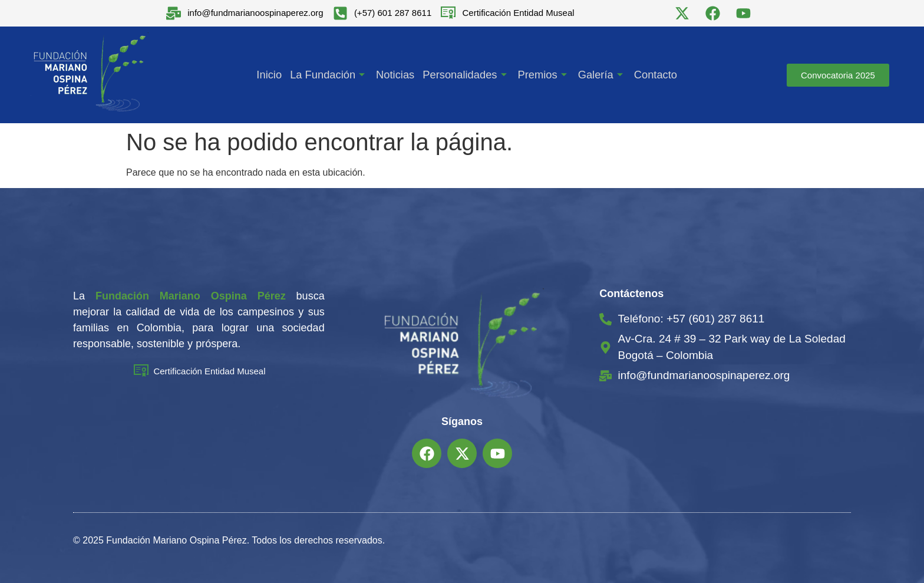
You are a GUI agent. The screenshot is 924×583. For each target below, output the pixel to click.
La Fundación (331, 75)
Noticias (396, 75)
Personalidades (466, 75)
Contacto (653, 75)
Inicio (272, 75)
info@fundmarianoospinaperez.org (255, 13)
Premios (542, 75)
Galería (600, 75)
